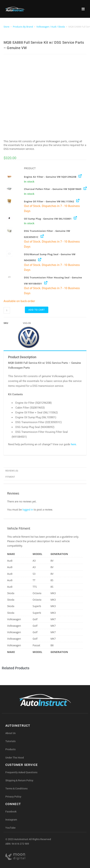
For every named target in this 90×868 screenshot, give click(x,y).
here (73, 444)
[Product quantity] (7, 310)
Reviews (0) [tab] (12, 471)
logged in (28, 510)
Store (6, 27)
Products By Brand (23, 27)
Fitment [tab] (10, 477)
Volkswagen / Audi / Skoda (51, 27)
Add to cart (37, 310)
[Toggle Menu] (83, 7)
